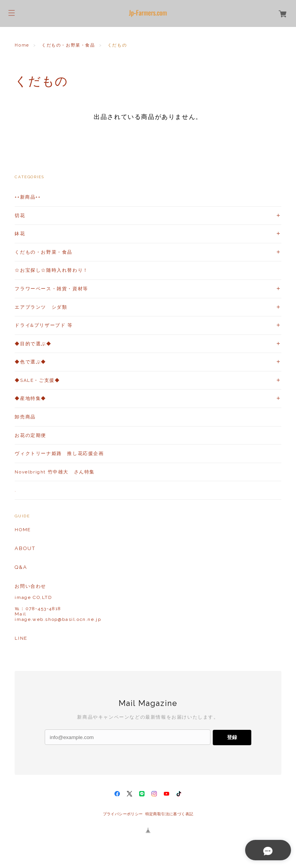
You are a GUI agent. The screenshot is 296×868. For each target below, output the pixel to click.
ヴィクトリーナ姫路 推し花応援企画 (59, 453)
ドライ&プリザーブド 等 (44, 325)
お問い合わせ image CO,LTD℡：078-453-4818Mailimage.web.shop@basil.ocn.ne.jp (58, 603)
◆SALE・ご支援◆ (37, 380)
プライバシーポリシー (123, 814)
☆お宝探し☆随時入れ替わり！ (51, 270)
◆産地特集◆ (30, 398)
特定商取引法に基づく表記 (169, 814)
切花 (20, 216)
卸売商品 (25, 417)
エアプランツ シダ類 (41, 307)
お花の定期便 (30, 435)
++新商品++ (28, 197)
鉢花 (20, 234)
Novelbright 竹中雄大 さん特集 (55, 472)
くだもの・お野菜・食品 (68, 45)
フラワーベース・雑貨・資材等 (51, 289)
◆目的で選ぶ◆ (33, 344)
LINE (21, 638)
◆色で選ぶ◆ (30, 362)
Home (22, 45)
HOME (23, 530)
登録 (232, 737)
